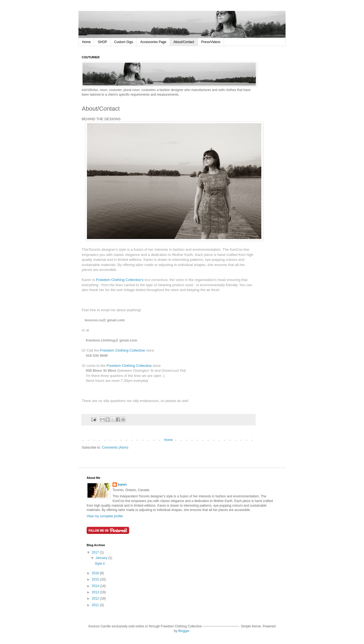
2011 (96, 605)
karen (122, 485)
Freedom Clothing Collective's (120, 280)
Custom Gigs (124, 42)
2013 (96, 592)
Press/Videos (211, 42)
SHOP (102, 42)
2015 (96, 579)
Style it (100, 564)
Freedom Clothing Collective (123, 350)
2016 (96, 573)
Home (86, 42)
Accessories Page (153, 42)
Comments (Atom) (115, 448)
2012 (96, 598)
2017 (96, 552)
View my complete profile (105, 516)
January (102, 558)
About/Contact (184, 42)
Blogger (184, 631)
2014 (96, 586)
